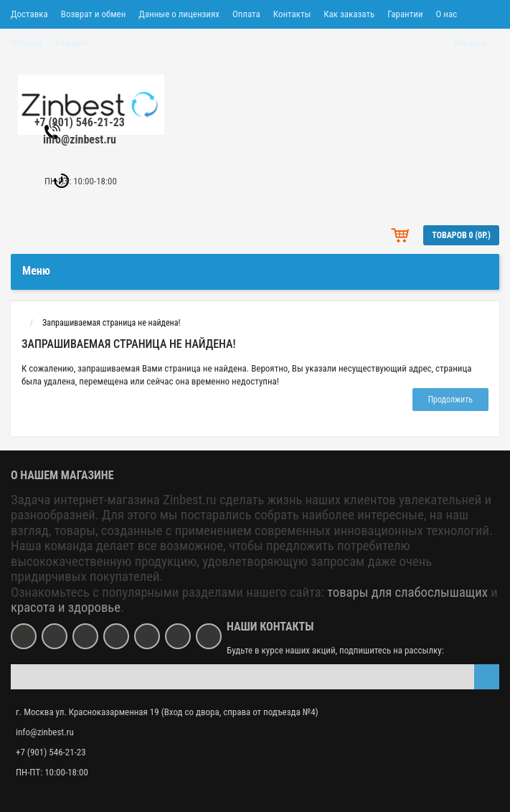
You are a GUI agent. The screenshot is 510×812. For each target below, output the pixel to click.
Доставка (29, 14)
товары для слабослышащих (407, 593)
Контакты (292, 14)
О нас (447, 14)
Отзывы (26, 43)
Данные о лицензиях (179, 14)
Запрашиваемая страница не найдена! (111, 323)
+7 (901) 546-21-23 (80, 122)
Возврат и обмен (93, 14)
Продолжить (450, 400)
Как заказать (349, 14)
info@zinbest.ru (80, 140)
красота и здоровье (66, 608)
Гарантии (405, 14)
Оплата (246, 14)
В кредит (72, 43)
